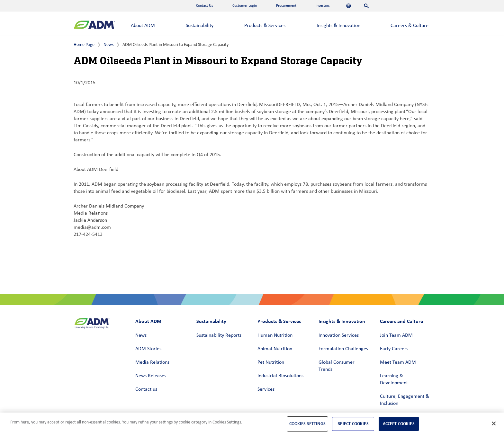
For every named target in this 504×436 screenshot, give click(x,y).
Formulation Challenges (343, 349)
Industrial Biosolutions (280, 376)
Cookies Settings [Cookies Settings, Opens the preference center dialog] (307, 424)
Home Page (84, 45)
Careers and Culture (401, 321)
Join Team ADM (396, 335)
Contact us (146, 389)
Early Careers (394, 349)
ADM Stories (148, 349)
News (108, 45)
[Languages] (349, 6)
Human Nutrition (275, 335)
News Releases (151, 376)
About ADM (143, 26)
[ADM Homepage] (94, 26)
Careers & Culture (410, 26)
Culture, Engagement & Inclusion (405, 400)
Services (266, 389)
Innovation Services (339, 335)
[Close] (494, 423)
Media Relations (152, 362)
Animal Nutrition (275, 349)
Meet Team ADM (398, 362)
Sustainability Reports (219, 335)
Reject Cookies (353, 424)
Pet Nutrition (271, 362)
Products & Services (265, 26)
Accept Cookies (399, 424)
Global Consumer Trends (337, 366)
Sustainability (200, 26)
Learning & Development (394, 379)
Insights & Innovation (338, 26)
